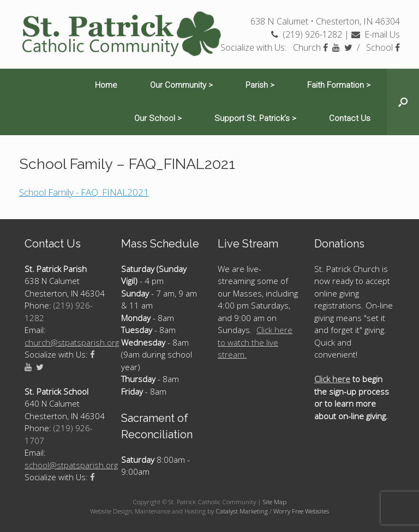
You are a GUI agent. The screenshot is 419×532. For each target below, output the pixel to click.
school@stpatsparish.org (71, 465)
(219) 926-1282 (307, 34)
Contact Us (350, 118)
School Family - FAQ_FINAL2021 (84, 192)
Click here (332, 379)
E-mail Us (376, 34)
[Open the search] (403, 102)
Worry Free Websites (301, 511)
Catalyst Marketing (242, 511)
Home (106, 85)
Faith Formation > (339, 85)
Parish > (260, 85)
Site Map (275, 502)
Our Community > (181, 85)
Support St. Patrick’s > (255, 118)
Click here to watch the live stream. (255, 342)
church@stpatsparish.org (72, 342)
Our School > (158, 118)
